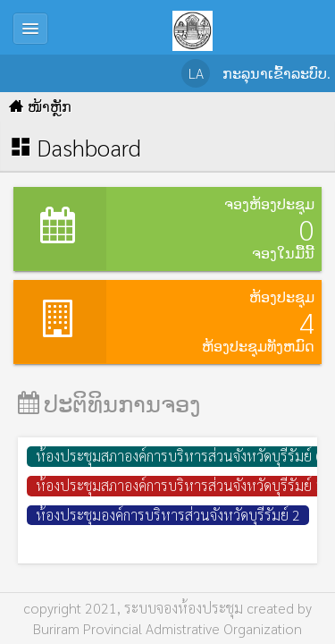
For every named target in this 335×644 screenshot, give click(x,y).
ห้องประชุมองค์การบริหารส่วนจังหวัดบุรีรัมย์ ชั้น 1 (179, 543)
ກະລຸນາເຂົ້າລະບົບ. (276, 73)
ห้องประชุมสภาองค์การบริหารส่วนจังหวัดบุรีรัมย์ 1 (180, 485)
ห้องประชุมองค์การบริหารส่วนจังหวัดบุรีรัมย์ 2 (168, 515)
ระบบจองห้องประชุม (184, 608)
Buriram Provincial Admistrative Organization (167, 628)
